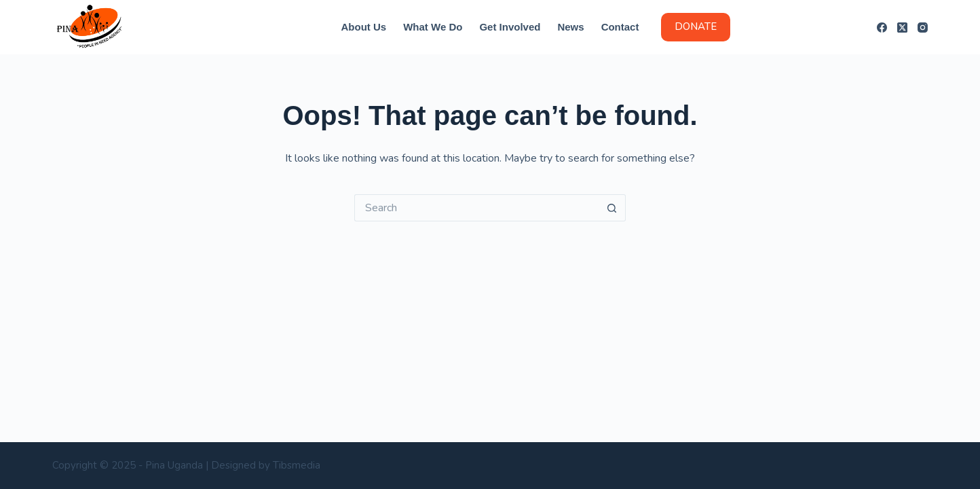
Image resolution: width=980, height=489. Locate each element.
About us (364, 27)
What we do (433, 27)
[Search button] (612, 208)
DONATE (696, 26)
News (570, 27)
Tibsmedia (297, 465)
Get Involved (510, 27)
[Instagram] (923, 28)
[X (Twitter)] (902, 28)
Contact (620, 27)
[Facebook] (882, 28)
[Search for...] (476, 208)
